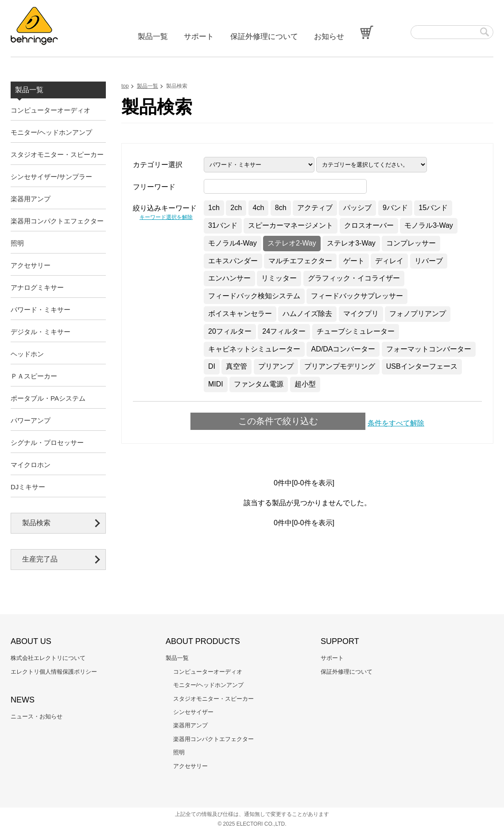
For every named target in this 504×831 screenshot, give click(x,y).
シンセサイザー (193, 712)
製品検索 (36, 523)
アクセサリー (31, 265)
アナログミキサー (37, 287)
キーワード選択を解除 (166, 217)
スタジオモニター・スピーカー (57, 154)
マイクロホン (31, 465)
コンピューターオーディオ (50, 110)
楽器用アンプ (31, 199)
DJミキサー (28, 487)
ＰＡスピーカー (34, 376)
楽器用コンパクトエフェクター (57, 221)
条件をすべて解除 (396, 423)
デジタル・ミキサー (41, 332)
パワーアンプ (31, 420)
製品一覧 (153, 37)
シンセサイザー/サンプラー (51, 177)
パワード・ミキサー (41, 310)
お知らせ (329, 37)
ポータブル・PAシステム (48, 398)
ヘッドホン (27, 354)
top (125, 86)
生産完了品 (40, 559)
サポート (199, 37)
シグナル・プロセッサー (47, 443)
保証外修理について (264, 37)
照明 (17, 243)
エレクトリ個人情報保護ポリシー (54, 672)
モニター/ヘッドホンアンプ (51, 132)
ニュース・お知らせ (37, 716)
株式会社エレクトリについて (48, 658)
